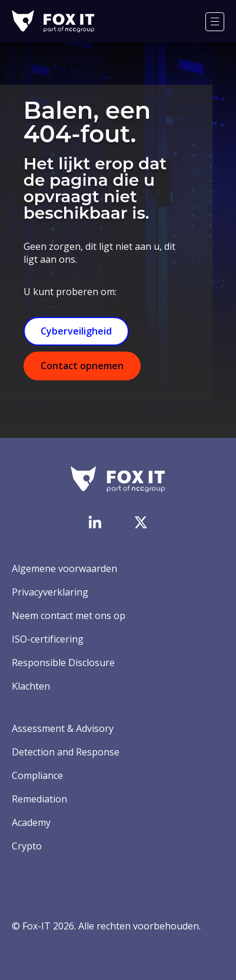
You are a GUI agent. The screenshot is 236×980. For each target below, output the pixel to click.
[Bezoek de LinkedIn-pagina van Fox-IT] (95, 522)
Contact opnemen (82, 366)
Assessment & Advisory (63, 728)
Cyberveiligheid (76, 331)
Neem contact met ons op (69, 616)
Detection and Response (66, 752)
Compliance (37, 775)
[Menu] (215, 22)
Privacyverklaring (50, 592)
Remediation (39, 799)
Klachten (31, 686)
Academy (31, 822)
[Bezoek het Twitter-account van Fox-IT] (141, 522)
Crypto (27, 846)
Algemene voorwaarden (64, 568)
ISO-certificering (48, 639)
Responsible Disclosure (63, 663)
